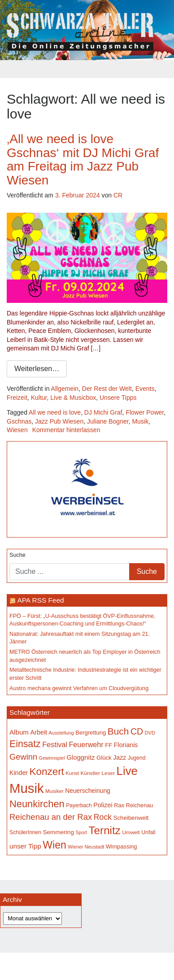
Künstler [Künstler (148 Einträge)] (90, 773)
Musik (140, 421)
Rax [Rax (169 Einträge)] (119, 805)
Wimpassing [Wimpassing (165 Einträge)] (122, 847)
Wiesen (17, 430)
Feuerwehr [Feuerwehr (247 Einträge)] (86, 744)
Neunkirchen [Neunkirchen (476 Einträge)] (37, 804)
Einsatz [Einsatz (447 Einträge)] (25, 744)
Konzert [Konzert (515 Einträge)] (47, 772)
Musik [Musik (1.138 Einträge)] (27, 788)
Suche (17, 555)
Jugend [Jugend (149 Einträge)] (137, 758)
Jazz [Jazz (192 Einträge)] (120, 757)
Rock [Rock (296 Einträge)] (103, 817)
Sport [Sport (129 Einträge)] (81, 832)
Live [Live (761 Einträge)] (127, 771)
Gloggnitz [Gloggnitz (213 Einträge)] (80, 757)
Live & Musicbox (73, 398)
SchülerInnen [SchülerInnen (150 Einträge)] (25, 832)
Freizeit (17, 398)
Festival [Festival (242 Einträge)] (55, 744)
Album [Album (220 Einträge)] (19, 732)
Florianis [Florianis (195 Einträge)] (126, 745)
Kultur (39, 398)
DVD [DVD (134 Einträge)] (150, 733)
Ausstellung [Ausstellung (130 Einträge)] (61, 733)
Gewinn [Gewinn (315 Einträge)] (23, 757)
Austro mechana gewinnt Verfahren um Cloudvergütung (79, 688)
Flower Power (145, 412)
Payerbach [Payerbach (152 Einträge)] (79, 805)
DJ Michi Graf (103, 412)
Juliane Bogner (108, 421)
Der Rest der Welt (107, 389)
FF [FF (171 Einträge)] (109, 745)
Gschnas (19, 421)
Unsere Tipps (118, 398)
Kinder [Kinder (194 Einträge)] (19, 773)
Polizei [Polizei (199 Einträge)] (103, 805)
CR (118, 195)
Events (145, 389)
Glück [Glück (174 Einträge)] (104, 758)
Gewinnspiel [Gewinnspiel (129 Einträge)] (52, 758)
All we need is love (55, 412)
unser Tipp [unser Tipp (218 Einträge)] (25, 846)
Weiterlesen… (37, 369)
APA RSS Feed (40, 600)
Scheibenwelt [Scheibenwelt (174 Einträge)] (131, 818)
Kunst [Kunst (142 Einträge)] (72, 773)
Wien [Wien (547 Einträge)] (54, 845)
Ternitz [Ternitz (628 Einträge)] (104, 830)
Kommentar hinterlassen (66, 430)
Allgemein (65, 389)
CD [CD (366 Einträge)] (137, 731)
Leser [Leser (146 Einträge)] (108, 773)
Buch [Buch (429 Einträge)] (118, 731)
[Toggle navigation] (87, 69)
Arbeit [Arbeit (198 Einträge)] (39, 732)
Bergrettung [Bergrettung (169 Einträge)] (91, 733)
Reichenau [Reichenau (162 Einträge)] (139, 805)
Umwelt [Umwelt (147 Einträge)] (131, 832)
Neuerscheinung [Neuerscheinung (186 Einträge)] (87, 791)
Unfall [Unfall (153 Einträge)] (148, 832)
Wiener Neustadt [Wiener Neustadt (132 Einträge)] (86, 847)
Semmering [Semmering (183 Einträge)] (58, 832)
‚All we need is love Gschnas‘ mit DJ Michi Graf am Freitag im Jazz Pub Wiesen (83, 160)
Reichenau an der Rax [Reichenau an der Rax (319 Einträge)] (51, 817)
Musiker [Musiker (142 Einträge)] (54, 791)
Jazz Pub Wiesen (59, 421)
